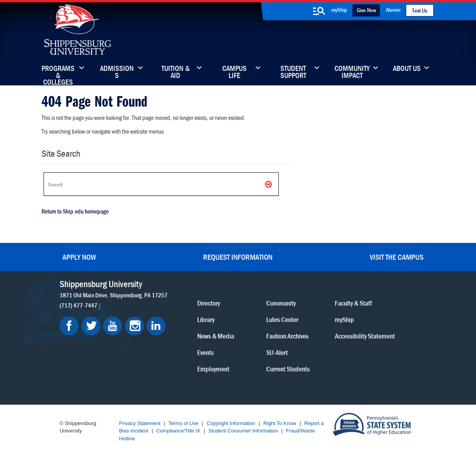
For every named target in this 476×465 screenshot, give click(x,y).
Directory (209, 303)
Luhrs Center (282, 319)
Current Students (288, 369)
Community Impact (352, 72)
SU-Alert (277, 352)
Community (281, 303)
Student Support (293, 72)
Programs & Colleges (58, 72)
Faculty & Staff (353, 303)
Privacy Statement (140, 423)
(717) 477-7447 (78, 305)
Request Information (238, 257)
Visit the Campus (397, 257)
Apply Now (79, 257)
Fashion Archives (287, 336)
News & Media (216, 336)
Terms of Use (184, 423)
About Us (407, 69)
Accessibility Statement (365, 336)
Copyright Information (231, 423)
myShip (339, 10)
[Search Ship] (161, 184)
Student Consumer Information (243, 431)
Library (206, 319)
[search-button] (319, 11)
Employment (213, 369)
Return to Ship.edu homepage (75, 211)
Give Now (366, 10)
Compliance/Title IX (178, 431)
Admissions (117, 72)
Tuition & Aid (176, 72)
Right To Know (280, 423)
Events (205, 352)
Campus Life (234, 72)
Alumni (393, 10)
